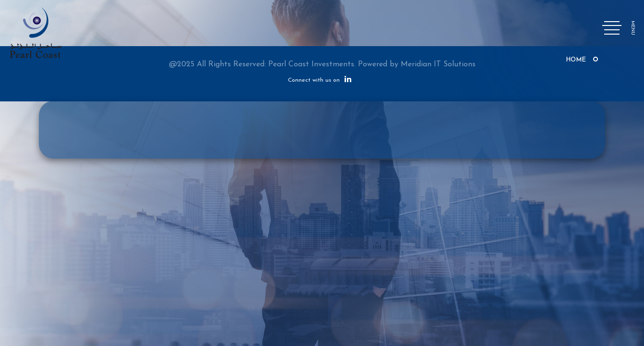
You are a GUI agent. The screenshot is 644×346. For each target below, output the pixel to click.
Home (576, 60)
